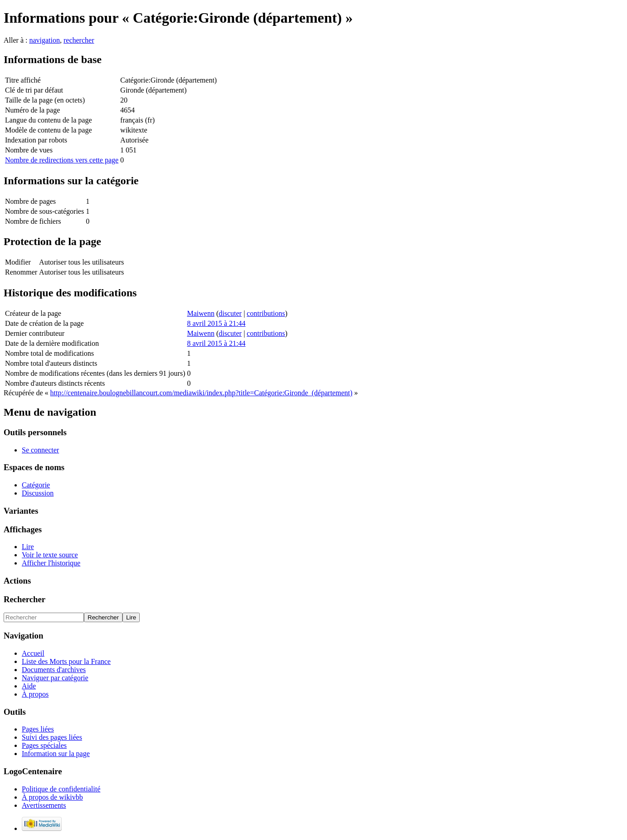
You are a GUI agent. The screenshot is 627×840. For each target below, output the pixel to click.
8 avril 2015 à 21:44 (216, 323)
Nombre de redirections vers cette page (62, 160)
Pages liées (38, 729)
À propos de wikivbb (52, 797)
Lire (28, 547)
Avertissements (44, 805)
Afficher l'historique (51, 563)
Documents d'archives (54, 670)
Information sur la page (56, 754)
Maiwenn (201, 313)
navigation (44, 40)
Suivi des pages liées (52, 737)
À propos (35, 694)
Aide (29, 686)
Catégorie (36, 485)
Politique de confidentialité (61, 789)
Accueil (33, 653)
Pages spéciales (44, 745)
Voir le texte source (50, 555)
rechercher (79, 40)
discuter (230, 313)
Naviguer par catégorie (55, 678)
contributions (266, 313)
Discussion (38, 493)
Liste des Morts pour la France (66, 661)
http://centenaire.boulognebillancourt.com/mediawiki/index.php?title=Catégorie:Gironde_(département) (201, 393)
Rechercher (24, 599)
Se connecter (40, 450)
